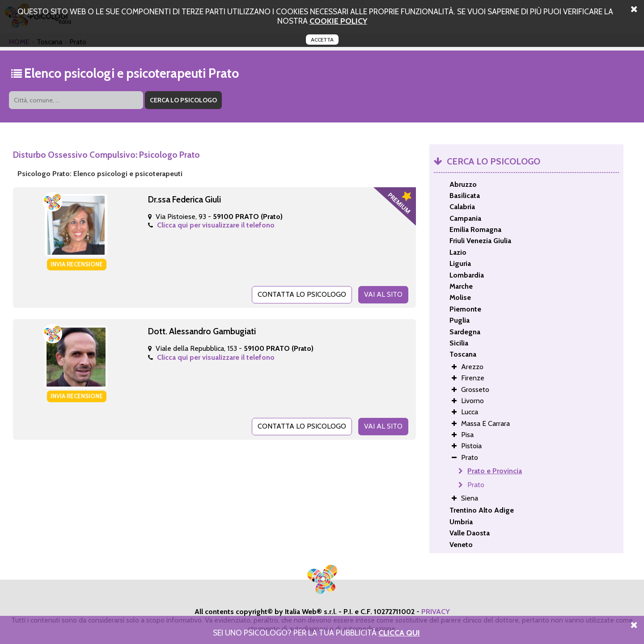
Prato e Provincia (495, 471)
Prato (476, 485)
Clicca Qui (399, 633)
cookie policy (338, 21)
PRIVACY (436, 612)
